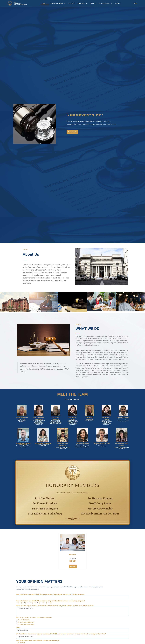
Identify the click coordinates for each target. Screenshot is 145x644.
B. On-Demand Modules (26, 622)
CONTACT (118, 3)
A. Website (21, 642)
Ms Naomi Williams (82, 443)
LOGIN (135, 3)
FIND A (93, 3)
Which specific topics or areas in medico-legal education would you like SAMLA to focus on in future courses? (55, 606)
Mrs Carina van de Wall (102, 443)
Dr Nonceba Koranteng (43, 443)
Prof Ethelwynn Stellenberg (39, 418)
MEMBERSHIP (82, 3)
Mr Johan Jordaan (123, 418)
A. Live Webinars (24, 620)
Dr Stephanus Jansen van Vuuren (23, 444)
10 (51, 603)
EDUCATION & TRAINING (58, 3)
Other (18, 627)
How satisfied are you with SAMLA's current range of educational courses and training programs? (51, 594)
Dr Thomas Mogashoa (56, 418)
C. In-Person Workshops (26, 624)
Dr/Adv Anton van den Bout (22, 418)
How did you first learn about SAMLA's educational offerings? (38, 640)
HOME (45, 3)
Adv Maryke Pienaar (72, 418)
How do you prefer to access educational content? (34, 618)
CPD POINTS (72, 3)
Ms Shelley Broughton (89, 418)
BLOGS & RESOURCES (105, 3)
